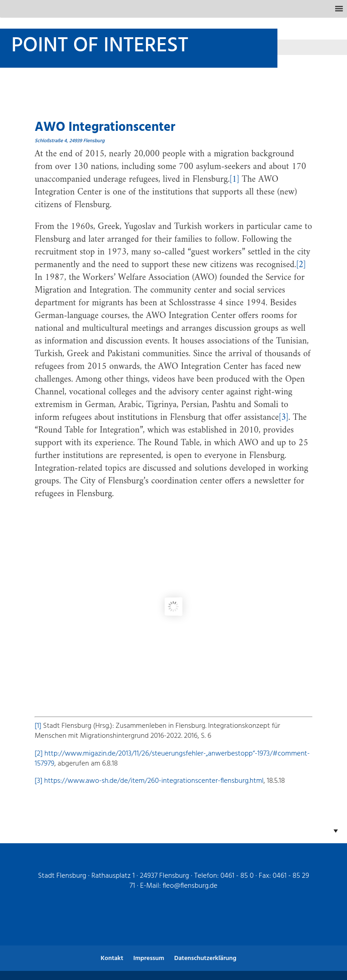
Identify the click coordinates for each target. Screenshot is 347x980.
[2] (301, 265)
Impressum (149, 958)
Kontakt (112, 958)
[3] (284, 418)
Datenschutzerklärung (205, 958)
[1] (234, 180)
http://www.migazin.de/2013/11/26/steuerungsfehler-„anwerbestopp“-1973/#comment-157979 (172, 759)
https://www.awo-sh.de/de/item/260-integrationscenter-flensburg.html (154, 781)
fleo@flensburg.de (190, 886)
